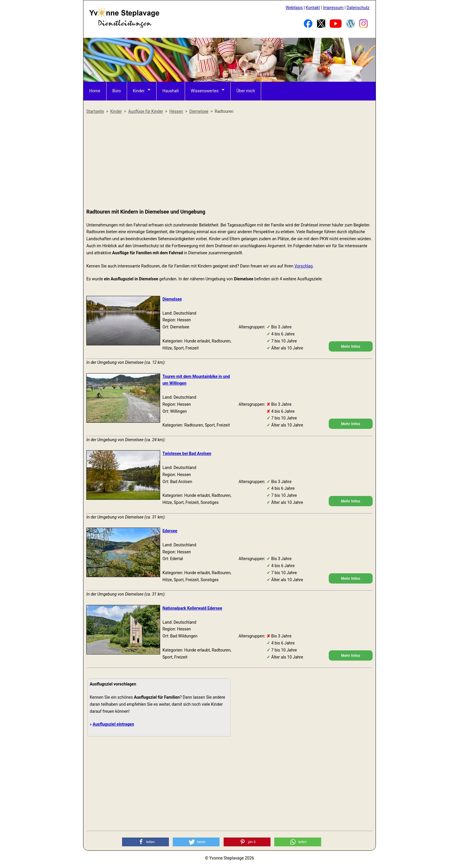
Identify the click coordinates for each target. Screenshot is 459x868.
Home (95, 91)
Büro (117, 91)
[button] (145, 842)
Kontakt (313, 8)
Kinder (139, 91)
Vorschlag (304, 266)
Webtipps (294, 8)
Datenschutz (358, 8)
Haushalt (171, 91)
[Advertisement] (229, 162)
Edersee (170, 531)
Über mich (246, 91)
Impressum (333, 8)
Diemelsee (172, 299)
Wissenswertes (205, 91)
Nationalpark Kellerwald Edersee (192, 608)
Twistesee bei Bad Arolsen (187, 453)
